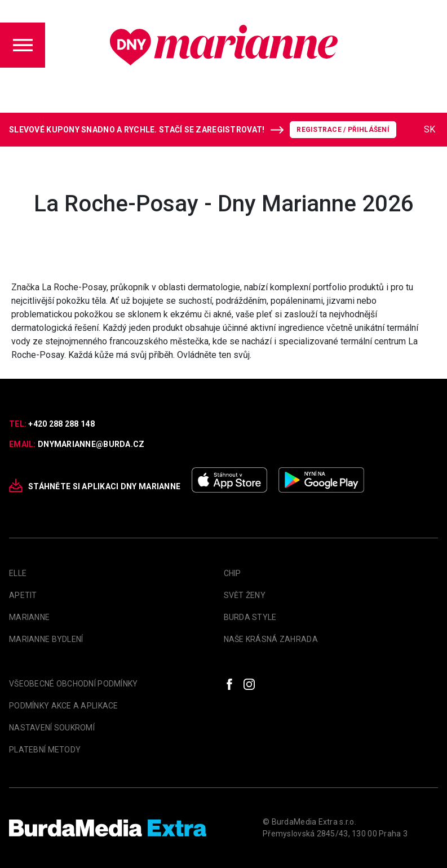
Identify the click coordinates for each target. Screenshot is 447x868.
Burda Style (250, 617)
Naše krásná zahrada (271, 639)
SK (430, 129)
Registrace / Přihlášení (343, 130)
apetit (23, 595)
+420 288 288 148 (61, 424)
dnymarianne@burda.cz (91, 444)
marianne (29, 617)
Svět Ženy (245, 595)
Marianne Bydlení (46, 639)
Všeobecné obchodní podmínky (74, 684)
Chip (233, 573)
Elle (18, 573)
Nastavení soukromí (52, 728)
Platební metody (45, 750)
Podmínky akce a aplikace (64, 706)
